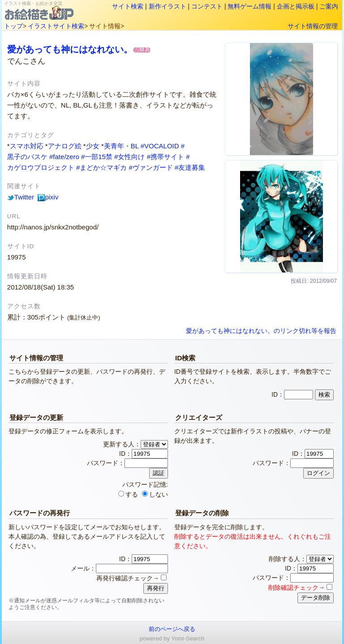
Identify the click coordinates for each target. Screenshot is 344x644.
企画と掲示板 (296, 6)
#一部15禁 (97, 157)
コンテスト (207, 6)
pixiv (48, 197)
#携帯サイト (166, 157)
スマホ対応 (27, 146)
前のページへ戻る (172, 629)
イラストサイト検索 (56, 26)
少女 (93, 146)
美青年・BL (121, 146)
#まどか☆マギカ (101, 167)
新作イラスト (168, 6)
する (128, 494)
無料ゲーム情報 (249, 6)
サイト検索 (128, 6)
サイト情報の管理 (313, 26)
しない (155, 494)
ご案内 (329, 6)
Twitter (21, 197)
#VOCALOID (160, 146)
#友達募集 (190, 167)
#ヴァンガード (151, 167)
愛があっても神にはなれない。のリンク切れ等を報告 (261, 331)
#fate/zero (64, 157)
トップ (13, 26)
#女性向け (129, 157)
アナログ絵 (65, 146)
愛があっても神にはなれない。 (70, 49)
